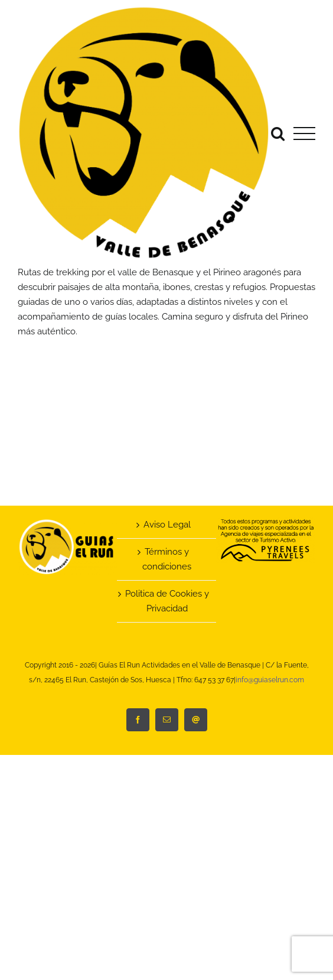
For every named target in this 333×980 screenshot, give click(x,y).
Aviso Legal (167, 525)
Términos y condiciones (167, 559)
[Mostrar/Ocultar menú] (304, 134)
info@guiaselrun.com (270, 680)
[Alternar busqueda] (278, 133)
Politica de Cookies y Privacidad (167, 601)
